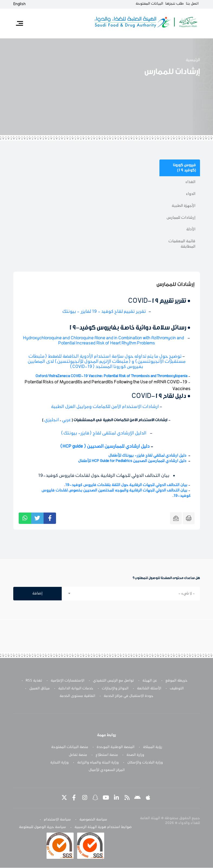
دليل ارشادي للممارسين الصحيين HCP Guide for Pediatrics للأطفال (132, 461)
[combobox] (131, 594)
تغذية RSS (34, 681)
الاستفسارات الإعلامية (68, 681)
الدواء (191, 194)
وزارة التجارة (60, 763)
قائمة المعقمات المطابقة (182, 244)
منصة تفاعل (78, 755)
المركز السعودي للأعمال (107, 770)
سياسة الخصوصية (93, 820)
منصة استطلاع (107, 755)
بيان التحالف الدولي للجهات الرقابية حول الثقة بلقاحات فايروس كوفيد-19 (126, 485)
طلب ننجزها (175, 4)
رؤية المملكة (153, 747)
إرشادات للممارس (181, 218)
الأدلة (191, 229)
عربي (66, 420)
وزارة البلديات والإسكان (145, 763)
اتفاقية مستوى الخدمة (77, 696)
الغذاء (190, 182)
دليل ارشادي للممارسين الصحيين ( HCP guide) (105, 447)
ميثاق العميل (40, 689)
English (19, 4)
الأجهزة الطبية (183, 206)
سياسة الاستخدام (57, 820)
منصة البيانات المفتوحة (70, 747)
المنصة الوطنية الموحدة (116, 747)
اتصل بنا (192, 4)
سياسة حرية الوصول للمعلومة (42, 827)
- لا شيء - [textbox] (187, 594)
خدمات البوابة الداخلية (76, 689)
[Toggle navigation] (20, 24)
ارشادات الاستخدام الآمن (105, 407)
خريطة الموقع (176, 681)
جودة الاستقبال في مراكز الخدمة (129, 696)
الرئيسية (193, 60)
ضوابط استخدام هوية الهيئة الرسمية (103, 827)
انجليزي (52, 420)
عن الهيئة (150, 681)
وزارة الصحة (135, 755)
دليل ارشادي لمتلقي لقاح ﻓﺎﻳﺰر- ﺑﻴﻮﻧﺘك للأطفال (147, 456)
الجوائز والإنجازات (115, 689)
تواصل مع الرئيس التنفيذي (113, 681)
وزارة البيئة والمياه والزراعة (98, 763)
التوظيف (177, 689)
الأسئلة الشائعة (149, 689)
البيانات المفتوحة (149, 4)
